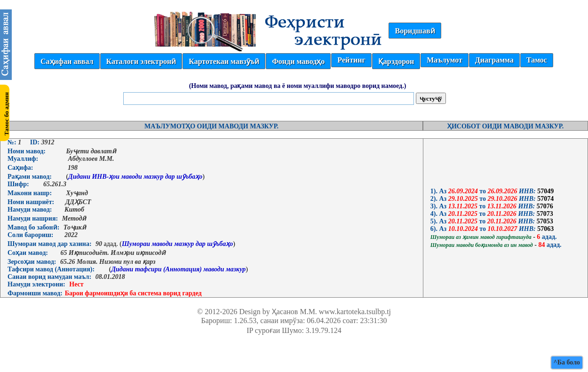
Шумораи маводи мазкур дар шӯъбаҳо (177, 244)
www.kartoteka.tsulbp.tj (355, 312)
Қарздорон (396, 61)
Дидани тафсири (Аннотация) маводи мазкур (178, 269)
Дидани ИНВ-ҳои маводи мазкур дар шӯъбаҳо (135, 177)
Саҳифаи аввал (67, 61)
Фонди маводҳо (298, 61)
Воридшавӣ (415, 31)
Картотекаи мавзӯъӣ (224, 61)
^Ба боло (567, 362)
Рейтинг (351, 60)
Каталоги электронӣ (141, 61)
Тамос (537, 60)
